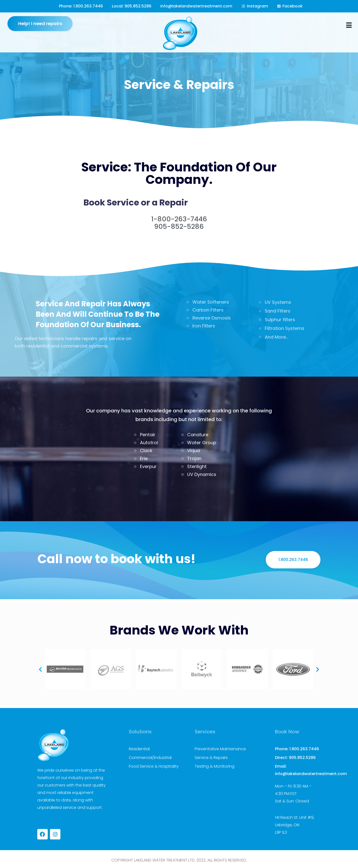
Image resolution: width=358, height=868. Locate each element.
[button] (40, 669)
